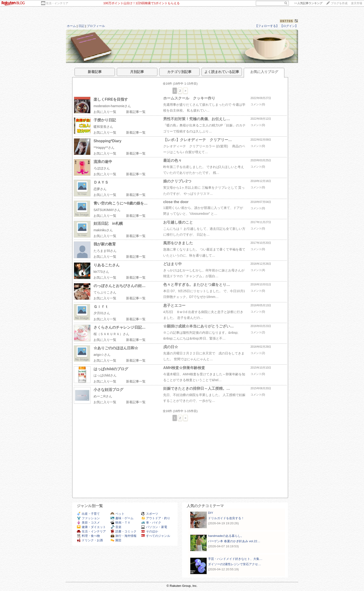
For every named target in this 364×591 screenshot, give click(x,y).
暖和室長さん (103, 127)
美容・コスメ (88, 523)
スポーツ (150, 514)
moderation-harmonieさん (112, 106)
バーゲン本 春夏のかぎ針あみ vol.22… (234, 541)
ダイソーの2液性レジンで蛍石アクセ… (235, 564)
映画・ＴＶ (120, 523)
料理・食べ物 (88, 536)
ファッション (88, 518)
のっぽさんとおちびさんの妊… (120, 286)
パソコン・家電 (154, 527)
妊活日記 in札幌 (108, 223)
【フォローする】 (267, 26)
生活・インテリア (57, 3)
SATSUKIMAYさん (107, 210)
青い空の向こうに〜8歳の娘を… (121, 203)
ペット (117, 514)
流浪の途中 (103, 162)
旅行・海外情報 (123, 536)
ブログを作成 (339, 3)
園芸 (116, 540)
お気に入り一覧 (105, 112)
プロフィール (96, 26)
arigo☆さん (102, 355)
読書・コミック (123, 531)
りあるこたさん (107, 265)
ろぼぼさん (102, 168)
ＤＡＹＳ (101, 182)
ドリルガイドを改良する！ (226, 518)
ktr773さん (101, 272)
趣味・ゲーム (122, 518)
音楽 (116, 527)
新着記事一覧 (136, 112)
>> (308, 3)
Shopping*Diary (107, 141)
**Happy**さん (104, 148)
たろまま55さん (105, 251)
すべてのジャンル (156, 536)
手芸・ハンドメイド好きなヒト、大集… (235, 559)
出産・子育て (88, 514)
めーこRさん (103, 396)
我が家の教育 (105, 244)
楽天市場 (357, 3)
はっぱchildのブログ (111, 369)
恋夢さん (100, 189)
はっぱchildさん (105, 375)
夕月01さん (102, 313)
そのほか (150, 531)
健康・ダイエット (91, 527)
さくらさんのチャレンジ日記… (120, 327)
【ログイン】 (289, 26)
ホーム (71, 26)
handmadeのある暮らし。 (226, 536)
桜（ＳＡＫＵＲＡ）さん (111, 334)
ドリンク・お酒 (90, 540)
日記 (81, 26)
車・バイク (151, 523)
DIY (212, 513)
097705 (287, 21)
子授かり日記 (105, 120)
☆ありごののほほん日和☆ (116, 348)
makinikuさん (103, 230)
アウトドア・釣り (156, 518)
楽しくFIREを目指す (111, 99)
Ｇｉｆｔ (101, 307)
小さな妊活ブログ (108, 390)
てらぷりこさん (105, 292)
